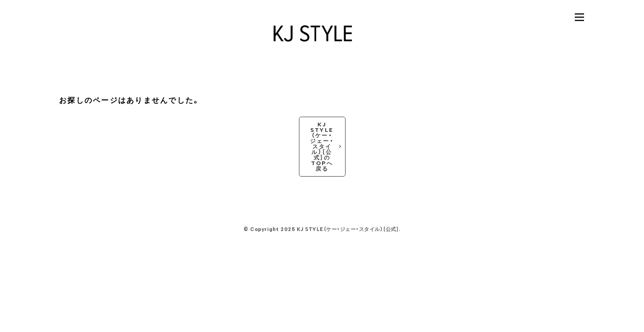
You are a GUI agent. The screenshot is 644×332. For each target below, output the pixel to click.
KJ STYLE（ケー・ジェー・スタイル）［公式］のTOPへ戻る (322, 147)
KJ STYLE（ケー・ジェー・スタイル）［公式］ (348, 229)
